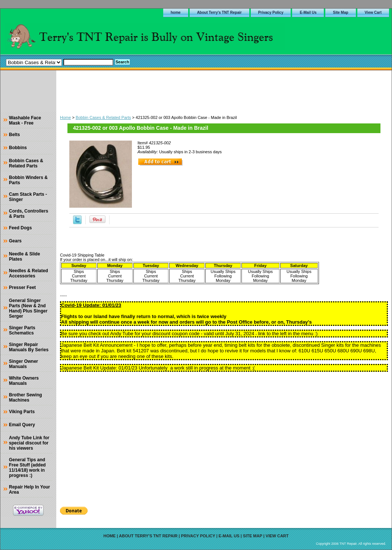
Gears (15, 241)
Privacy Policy (271, 12)
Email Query (22, 425)
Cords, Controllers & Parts (29, 214)
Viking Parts (22, 412)
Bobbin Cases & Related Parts (103, 117)
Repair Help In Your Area (29, 490)
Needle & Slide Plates (24, 257)
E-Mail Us (308, 12)
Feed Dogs (20, 228)
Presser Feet (22, 287)
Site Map (340, 12)
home (176, 12)
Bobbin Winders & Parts (28, 180)
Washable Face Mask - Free (25, 120)
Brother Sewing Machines (26, 397)
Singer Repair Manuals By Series (29, 347)
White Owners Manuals (24, 381)
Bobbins (18, 148)
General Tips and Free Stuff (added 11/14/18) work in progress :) (27, 468)
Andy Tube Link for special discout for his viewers (29, 443)
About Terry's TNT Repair (219, 12)
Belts (14, 135)
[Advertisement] (224, 91)
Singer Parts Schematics (22, 330)
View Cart (373, 12)
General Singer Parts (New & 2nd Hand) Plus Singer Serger (28, 308)
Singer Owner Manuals (23, 364)
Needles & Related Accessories (29, 273)
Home (65, 117)
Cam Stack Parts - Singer (28, 197)
